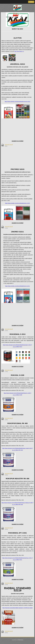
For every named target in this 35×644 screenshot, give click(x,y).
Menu (31, 2)
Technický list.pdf (9, 145)
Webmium (21, 640)
